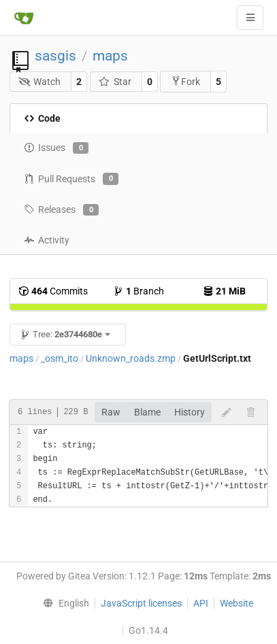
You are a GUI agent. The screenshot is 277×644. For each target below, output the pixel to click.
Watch (40, 82)
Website (237, 603)
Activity (47, 240)
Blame (147, 412)
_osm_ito (60, 358)
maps (110, 56)
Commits (53, 291)
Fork (185, 81)
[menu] (63, 603)
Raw (111, 412)
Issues (56, 148)
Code (42, 118)
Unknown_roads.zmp (131, 358)
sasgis (55, 56)
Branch (138, 291)
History (190, 412)
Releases (61, 210)
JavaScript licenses (141, 603)
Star (115, 82)
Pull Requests (71, 179)
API (201, 603)
